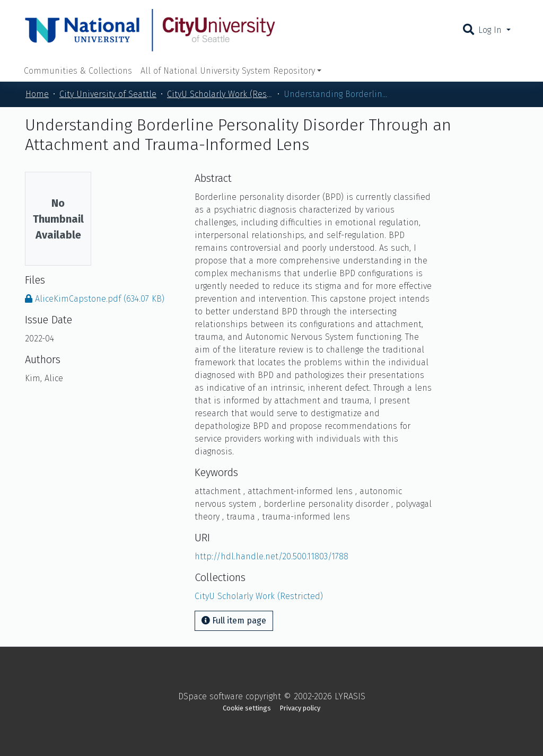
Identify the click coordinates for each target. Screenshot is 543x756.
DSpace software (211, 696)
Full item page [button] (234, 621)
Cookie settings (247, 708)
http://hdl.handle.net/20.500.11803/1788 (271, 556)
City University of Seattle (108, 94)
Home (37, 94)
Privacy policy (300, 708)
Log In (491, 30)
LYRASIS (350, 696)
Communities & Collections (78, 71)
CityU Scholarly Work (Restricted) (220, 94)
